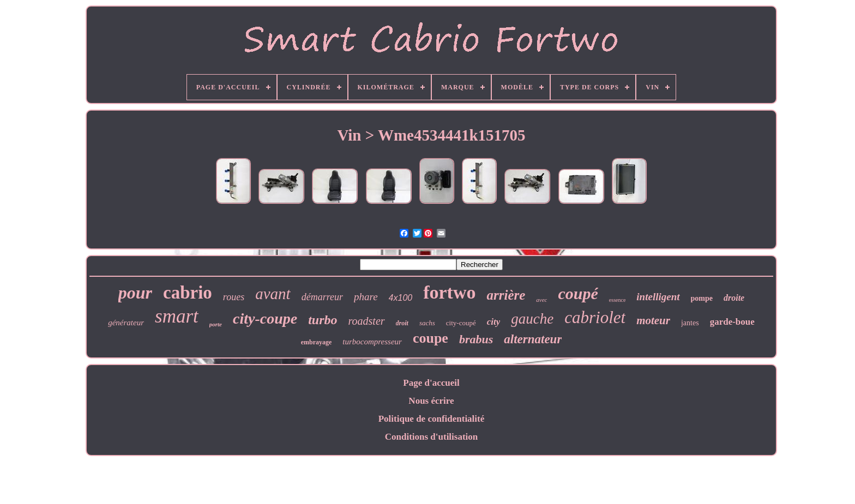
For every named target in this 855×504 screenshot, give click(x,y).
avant (273, 294)
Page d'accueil (431, 383)
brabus (476, 339)
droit (402, 323)
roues (234, 297)
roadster (367, 321)
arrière (506, 295)
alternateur (533, 339)
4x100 (401, 298)
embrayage (317, 342)
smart (177, 316)
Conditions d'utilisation (432, 437)
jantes (690, 323)
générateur (126, 323)
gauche (532, 319)
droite (734, 298)
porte (216, 324)
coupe (430, 338)
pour (135, 293)
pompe (702, 298)
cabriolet (595, 317)
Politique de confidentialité (432, 419)
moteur (653, 320)
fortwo (449, 292)
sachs (427, 323)
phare (366, 297)
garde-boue (732, 322)
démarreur (322, 297)
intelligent (658, 297)
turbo (323, 320)
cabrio (188, 293)
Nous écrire (431, 401)
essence (618, 300)
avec (541, 300)
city (494, 322)
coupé (578, 293)
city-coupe (265, 318)
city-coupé (461, 323)
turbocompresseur (372, 342)
